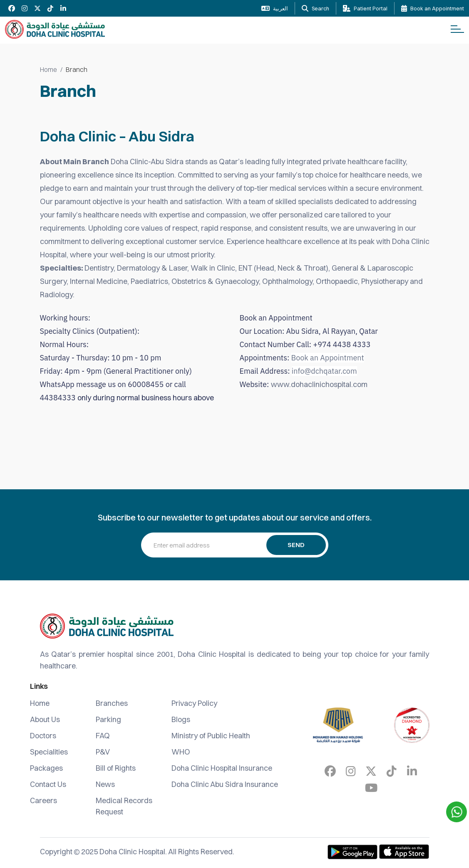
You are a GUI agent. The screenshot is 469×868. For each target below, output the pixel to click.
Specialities (49, 752)
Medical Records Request (124, 806)
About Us (45, 719)
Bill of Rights (116, 768)
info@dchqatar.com (324, 371)
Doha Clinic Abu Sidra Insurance (225, 784)
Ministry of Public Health (211, 736)
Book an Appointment (327, 358)
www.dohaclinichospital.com (319, 384)
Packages (46, 768)
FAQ (103, 736)
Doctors (43, 736)
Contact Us (48, 784)
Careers (43, 800)
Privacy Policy (194, 703)
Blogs (181, 719)
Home (48, 69)
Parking (108, 719)
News (105, 784)
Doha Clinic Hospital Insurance (222, 768)
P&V (103, 752)
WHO (181, 752)
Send (296, 545)
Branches (112, 703)
